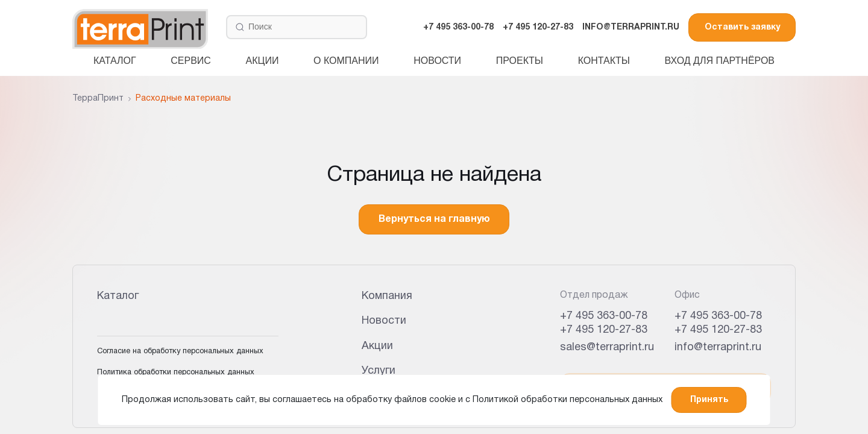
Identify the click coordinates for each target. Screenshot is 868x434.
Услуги (379, 371)
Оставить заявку (742, 27)
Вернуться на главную (434, 219)
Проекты (520, 61)
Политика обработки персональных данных (176, 373)
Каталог (115, 61)
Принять (709, 400)
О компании (346, 61)
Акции (263, 61)
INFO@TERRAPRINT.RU (631, 27)
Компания (387, 296)
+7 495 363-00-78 (458, 27)
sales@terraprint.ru (607, 348)
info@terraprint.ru (718, 348)
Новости (437, 61)
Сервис (191, 61)
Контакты (604, 61)
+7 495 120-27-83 (538, 27)
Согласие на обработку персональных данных (180, 351)
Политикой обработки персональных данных (568, 400)
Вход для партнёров (720, 61)
